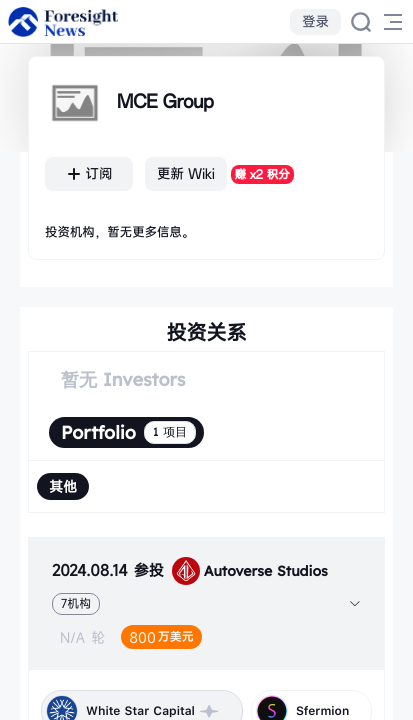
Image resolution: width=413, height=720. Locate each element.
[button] (206, 603)
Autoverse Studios (250, 571)
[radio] (63, 486)
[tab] (206, 603)
